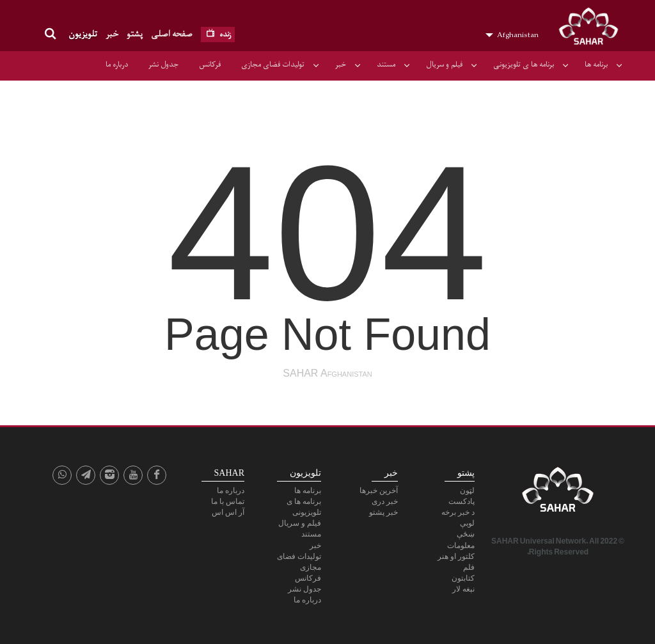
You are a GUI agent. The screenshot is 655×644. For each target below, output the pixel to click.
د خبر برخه (458, 512)
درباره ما (117, 65)
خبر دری (385, 501)
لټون (467, 491)
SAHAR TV (558, 493)
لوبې (467, 523)
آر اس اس (228, 512)
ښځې (466, 534)
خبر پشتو (383, 512)
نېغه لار (463, 589)
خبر (112, 34)
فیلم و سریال (444, 65)
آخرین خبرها (379, 491)
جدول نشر (163, 65)
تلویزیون (83, 34)
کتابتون (463, 578)
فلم (469, 567)
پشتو (135, 34)
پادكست (462, 501)
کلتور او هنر (456, 556)
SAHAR (593, 29)
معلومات (461, 546)
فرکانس (210, 65)
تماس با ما (228, 501)
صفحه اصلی (172, 34)
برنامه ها (596, 65)
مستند (386, 65)
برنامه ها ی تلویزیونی (524, 65)
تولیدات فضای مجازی (273, 65)
